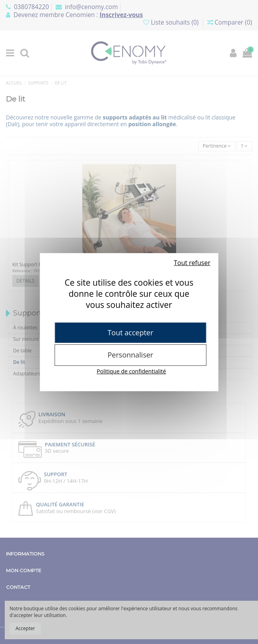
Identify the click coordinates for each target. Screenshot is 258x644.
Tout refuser (192, 262)
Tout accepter (130, 332)
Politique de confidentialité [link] (131, 371)
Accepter (25, 628)
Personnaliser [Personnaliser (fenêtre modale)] (131, 355)
